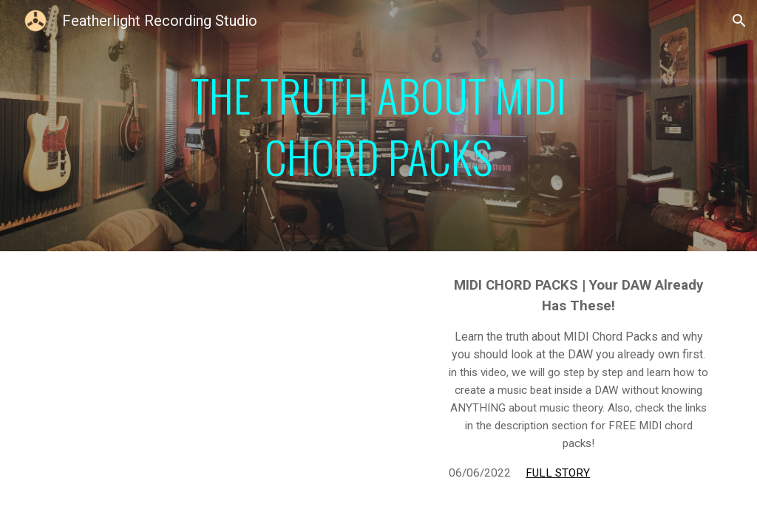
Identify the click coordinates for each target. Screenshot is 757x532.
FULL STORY (558, 473)
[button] (739, 21)
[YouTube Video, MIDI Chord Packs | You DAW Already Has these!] (236, 380)
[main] (378, 126)
